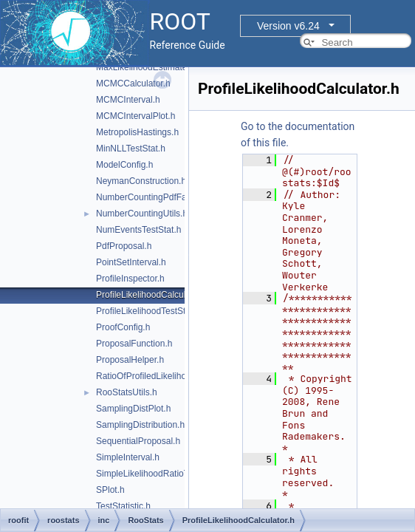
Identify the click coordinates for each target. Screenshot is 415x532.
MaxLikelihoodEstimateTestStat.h (161, 67)
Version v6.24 (288, 26)
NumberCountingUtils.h (142, 214)
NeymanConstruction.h (141, 181)
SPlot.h (110, 490)
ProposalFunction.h (134, 344)
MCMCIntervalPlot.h (136, 116)
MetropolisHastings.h (137, 132)
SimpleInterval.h (128, 457)
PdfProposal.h (124, 246)
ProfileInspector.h (130, 279)
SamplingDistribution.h (140, 425)
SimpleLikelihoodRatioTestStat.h (160, 474)
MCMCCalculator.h (133, 83)
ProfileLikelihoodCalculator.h (152, 295)
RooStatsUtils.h (127, 392)
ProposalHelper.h (130, 360)
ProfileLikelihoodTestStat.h (148, 311)
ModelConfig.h (124, 165)
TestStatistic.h (123, 506)
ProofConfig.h (123, 327)
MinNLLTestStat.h (131, 149)
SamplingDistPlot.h (133, 409)
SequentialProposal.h (138, 441)
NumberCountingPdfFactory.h (154, 197)
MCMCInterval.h (128, 100)
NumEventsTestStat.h (138, 230)
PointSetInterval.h (131, 262)
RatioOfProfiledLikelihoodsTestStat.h (168, 376)
